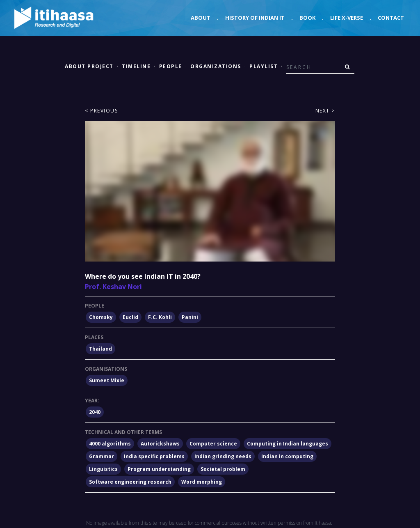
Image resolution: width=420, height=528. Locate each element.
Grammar (102, 456)
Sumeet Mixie (107, 380)
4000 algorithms (110, 444)
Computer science (213, 444)
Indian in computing (287, 456)
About (201, 18)
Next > (325, 111)
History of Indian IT (255, 18)
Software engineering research (130, 482)
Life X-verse (347, 18)
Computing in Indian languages (288, 444)
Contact (391, 18)
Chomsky (101, 317)
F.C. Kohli (160, 317)
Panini (190, 317)
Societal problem (223, 469)
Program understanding (159, 469)
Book (307, 18)
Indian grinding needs (223, 456)
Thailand (100, 349)
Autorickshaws (160, 444)
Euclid (130, 317)
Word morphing (202, 482)
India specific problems (154, 456)
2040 (95, 412)
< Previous (101, 111)
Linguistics (103, 469)
